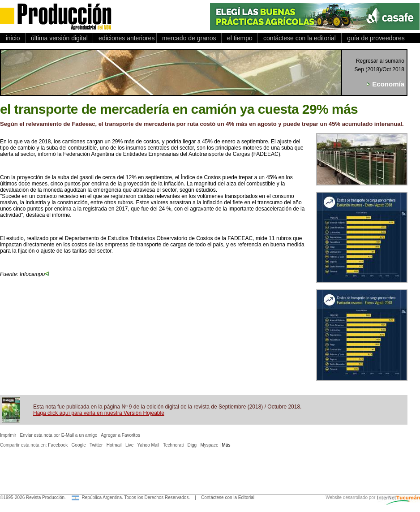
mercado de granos (189, 38)
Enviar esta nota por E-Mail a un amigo (58, 435)
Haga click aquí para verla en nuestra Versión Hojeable (99, 413)
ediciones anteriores (125, 38)
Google (79, 445)
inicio (13, 38)
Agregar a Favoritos (120, 435)
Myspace (209, 445)
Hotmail (114, 445)
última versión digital (59, 38)
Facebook (58, 445)
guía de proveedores (374, 38)
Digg (192, 445)
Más (226, 445)
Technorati (173, 445)
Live (129, 445)
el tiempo (240, 38)
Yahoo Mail (148, 445)
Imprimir (8, 435)
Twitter (96, 445)
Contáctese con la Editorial (228, 497)
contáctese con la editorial (299, 38)
